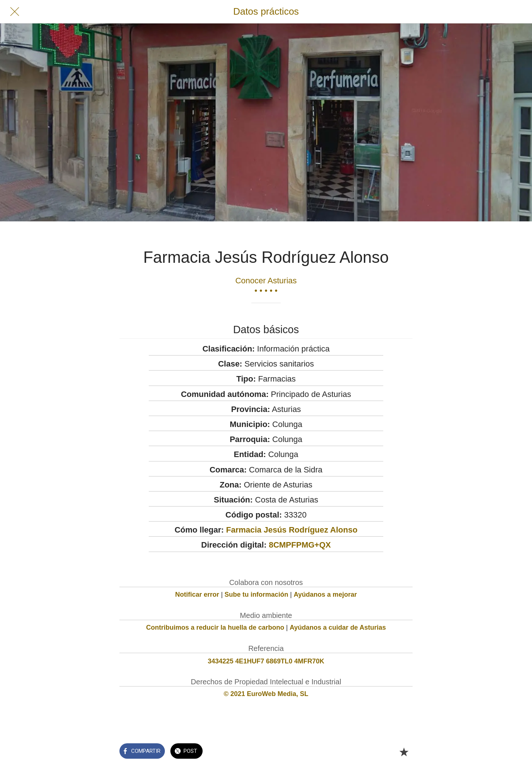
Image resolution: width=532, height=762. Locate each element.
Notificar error (197, 594)
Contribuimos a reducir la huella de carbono (215, 627)
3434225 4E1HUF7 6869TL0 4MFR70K (266, 661)
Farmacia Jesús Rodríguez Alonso (292, 530)
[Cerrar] (15, 12)
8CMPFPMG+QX (300, 545)
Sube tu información (256, 594)
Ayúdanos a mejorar (325, 594)
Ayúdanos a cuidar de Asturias (338, 627)
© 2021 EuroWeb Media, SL (266, 694)
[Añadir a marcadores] (404, 752)
